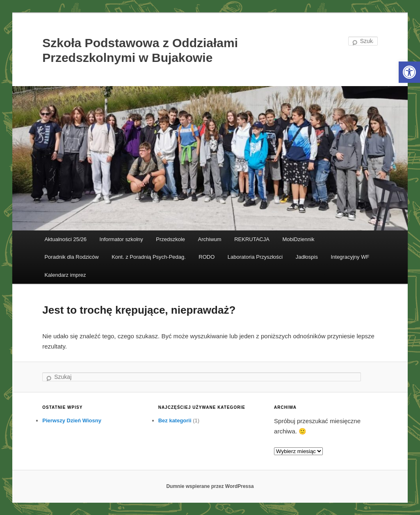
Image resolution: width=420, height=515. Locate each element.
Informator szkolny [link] (121, 239)
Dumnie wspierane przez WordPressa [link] (210, 486)
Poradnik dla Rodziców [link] (71, 257)
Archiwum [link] (210, 239)
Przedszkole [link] (170, 239)
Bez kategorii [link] (175, 420)
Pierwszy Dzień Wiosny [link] (72, 420)
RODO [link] (207, 257)
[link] (409, 72)
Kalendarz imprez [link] (65, 275)
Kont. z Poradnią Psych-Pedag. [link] (149, 257)
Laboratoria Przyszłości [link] (255, 257)
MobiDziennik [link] (298, 239)
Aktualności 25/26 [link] (65, 239)
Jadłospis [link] (307, 257)
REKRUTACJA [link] (252, 239)
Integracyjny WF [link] (350, 257)
